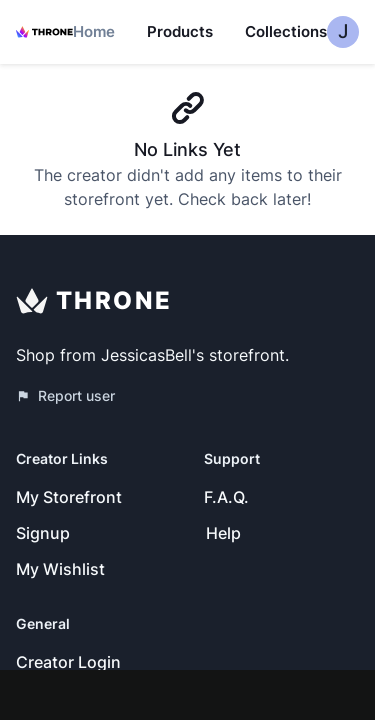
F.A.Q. (226, 497)
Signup (43, 533)
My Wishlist (60, 569)
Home (94, 31)
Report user (65, 395)
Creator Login (68, 662)
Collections (286, 31)
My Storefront (69, 497)
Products (180, 31)
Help (223, 533)
